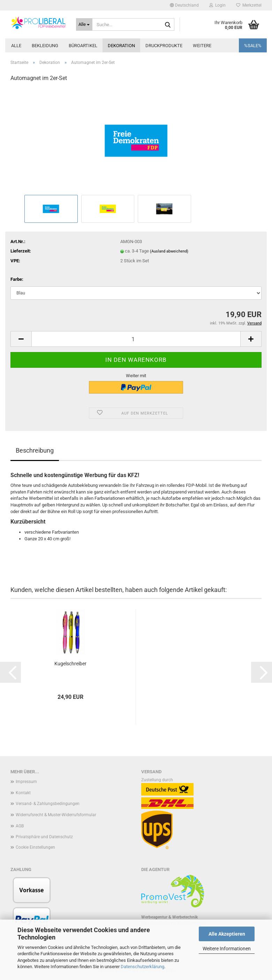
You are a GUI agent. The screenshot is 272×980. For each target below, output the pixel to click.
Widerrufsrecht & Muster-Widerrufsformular (56, 815)
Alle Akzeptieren (227, 934)
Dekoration (121, 46)
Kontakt (23, 793)
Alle (16, 46)
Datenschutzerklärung (142, 967)
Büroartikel (83, 46)
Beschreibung (35, 450)
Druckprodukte (164, 46)
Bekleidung (45, 46)
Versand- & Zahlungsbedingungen (48, 804)
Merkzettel (249, 5)
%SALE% (253, 46)
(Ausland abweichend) (169, 251)
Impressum (26, 782)
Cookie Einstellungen (35, 847)
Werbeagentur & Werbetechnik (169, 917)
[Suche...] (84, 24)
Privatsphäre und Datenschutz (44, 837)
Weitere (202, 46)
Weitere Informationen (227, 949)
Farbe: (17, 279)
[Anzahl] (136, 339)
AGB (20, 826)
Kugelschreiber (70, 664)
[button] (184, 5)
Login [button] (217, 5)
